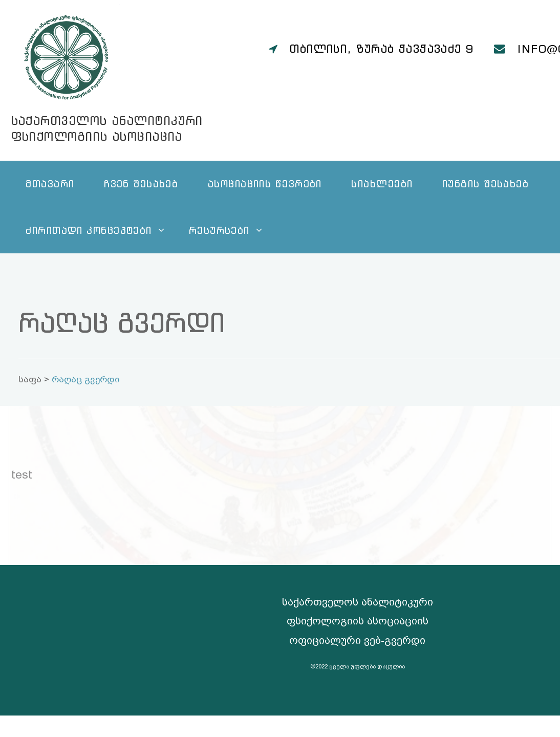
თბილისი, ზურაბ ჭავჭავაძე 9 (382, 49)
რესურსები (219, 230)
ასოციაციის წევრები (265, 183)
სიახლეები (382, 183)
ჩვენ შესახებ (141, 183)
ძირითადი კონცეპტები (89, 230)
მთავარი (50, 183)
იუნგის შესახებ (486, 183)
